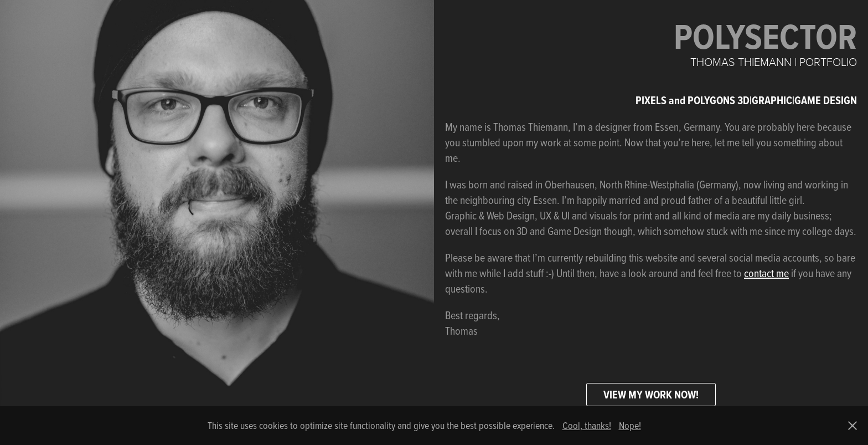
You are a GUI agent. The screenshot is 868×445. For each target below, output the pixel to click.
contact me (766, 273)
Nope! (630, 425)
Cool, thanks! (587, 425)
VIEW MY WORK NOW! (651, 395)
